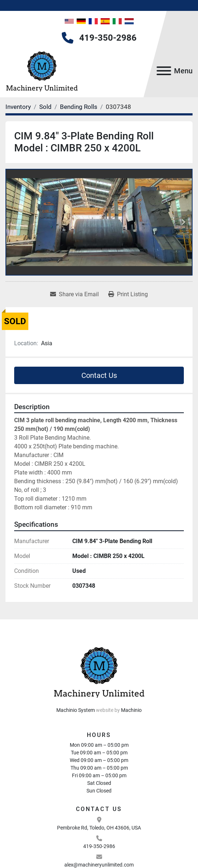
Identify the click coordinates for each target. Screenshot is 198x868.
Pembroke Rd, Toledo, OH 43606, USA (99, 828)
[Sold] (45, 107)
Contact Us (99, 375)
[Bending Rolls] (79, 107)
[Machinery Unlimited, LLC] (99, 671)
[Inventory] (18, 107)
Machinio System (76, 710)
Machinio (131, 710)
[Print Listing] (128, 294)
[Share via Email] (74, 294)
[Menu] (164, 71)
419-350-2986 (108, 38)
